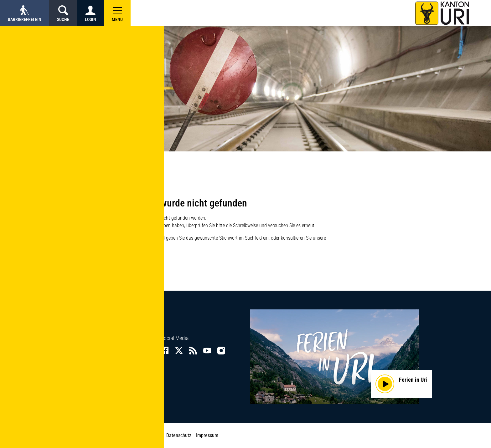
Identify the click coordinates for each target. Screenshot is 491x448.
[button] (117, 13)
